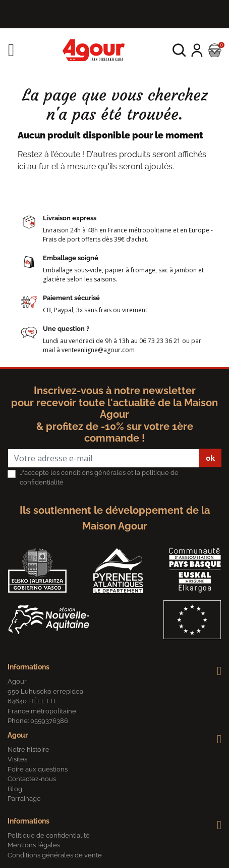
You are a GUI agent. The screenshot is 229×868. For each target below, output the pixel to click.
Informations (28, 667)
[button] (179, 50)
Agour (18, 735)
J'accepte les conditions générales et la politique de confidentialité (99, 478)
